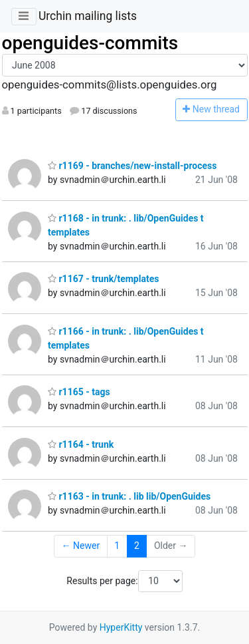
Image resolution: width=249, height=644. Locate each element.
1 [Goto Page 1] (117, 546)
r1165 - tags (79, 392)
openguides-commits (90, 43)
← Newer (81, 546)
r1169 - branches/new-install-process (132, 166)
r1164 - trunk (81, 444)
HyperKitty (121, 627)
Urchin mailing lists (88, 16)
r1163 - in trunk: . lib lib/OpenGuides (129, 496)
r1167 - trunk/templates (103, 279)
